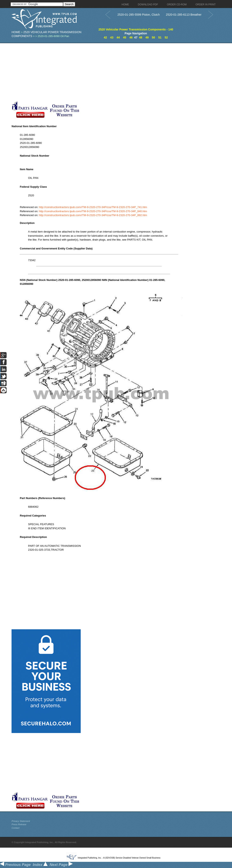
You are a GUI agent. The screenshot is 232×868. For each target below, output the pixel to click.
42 (105, 37)
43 (112, 37)
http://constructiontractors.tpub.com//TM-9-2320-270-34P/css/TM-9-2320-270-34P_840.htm (93, 211)
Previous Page (15, 865)
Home (16, 32)
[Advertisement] (99, 72)
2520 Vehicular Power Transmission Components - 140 (136, 29)
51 (160, 37)
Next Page (61, 865)
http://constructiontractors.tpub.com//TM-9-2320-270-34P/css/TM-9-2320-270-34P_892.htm (93, 215)
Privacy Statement (21, 821)
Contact (15, 828)
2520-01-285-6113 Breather (184, 15)
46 (131, 37)
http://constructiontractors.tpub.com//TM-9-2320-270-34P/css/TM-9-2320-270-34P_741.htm (93, 207)
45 (125, 37)
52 (166, 37)
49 (147, 37)
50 (154, 37)
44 (118, 37)
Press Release (19, 824)
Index (40, 865)
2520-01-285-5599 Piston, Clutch (138, 15)
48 (141, 37)
